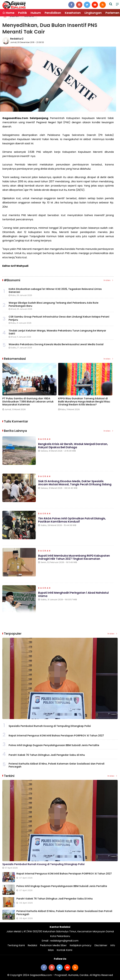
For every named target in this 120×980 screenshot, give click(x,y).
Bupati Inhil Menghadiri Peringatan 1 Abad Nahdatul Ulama (73, 594)
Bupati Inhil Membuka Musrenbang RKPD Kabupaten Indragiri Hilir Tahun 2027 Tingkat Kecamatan (74, 557)
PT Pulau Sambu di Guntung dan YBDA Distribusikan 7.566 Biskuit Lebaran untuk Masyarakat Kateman (28, 402)
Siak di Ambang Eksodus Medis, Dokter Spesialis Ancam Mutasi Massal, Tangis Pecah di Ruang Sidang (75, 483)
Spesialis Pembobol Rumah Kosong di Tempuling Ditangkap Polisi (50, 726)
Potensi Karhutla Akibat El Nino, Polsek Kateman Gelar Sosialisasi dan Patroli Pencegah (56, 765)
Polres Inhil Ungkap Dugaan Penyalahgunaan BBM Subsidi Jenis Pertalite (54, 745)
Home (8, 13)
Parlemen (112, 13)
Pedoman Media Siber (53, 945)
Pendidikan (53, 13)
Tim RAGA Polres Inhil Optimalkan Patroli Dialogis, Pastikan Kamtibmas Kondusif (72, 520)
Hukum (36, 13)
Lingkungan (93, 13)
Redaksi (32, 945)
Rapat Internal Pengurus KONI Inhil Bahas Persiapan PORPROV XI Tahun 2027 (56, 736)
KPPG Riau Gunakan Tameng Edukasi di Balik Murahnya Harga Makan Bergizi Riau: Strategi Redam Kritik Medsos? (84, 402)
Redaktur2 (17, 39)
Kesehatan (73, 13)
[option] (30, 388)
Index (109, 280)
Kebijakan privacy (81, 945)
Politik (22, 13)
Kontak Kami (64, 950)
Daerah (45, 439)
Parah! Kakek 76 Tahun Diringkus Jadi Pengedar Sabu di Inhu (47, 755)
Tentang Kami (16, 945)
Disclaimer (101, 945)
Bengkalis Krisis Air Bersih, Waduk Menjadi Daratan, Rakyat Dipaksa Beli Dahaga (73, 446)
